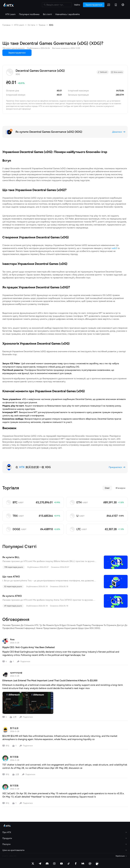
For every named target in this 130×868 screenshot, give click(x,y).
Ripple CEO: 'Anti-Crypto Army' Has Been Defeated (28, 647)
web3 (114, 248)
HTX (22, 467)
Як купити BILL (11, 557)
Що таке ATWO (11, 577)
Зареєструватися (17, 53)
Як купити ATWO (12, 596)
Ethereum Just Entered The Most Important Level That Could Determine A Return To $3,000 (50, 681)
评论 (7, 746)
